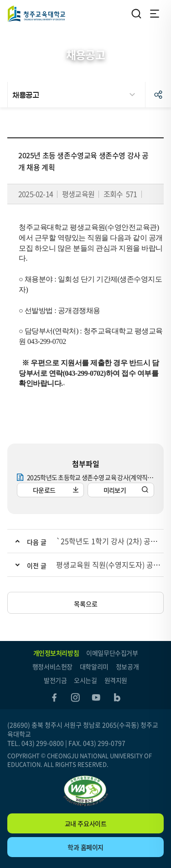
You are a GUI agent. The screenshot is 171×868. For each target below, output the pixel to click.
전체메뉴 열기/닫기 (155, 14)
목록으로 (86, 604)
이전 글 (37, 565)
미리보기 (115, 490)
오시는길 (85, 680)
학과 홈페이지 (85, 847)
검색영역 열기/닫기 (136, 14)
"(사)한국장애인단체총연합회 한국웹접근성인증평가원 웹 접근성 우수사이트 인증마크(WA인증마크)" (86, 791)
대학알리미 (94, 666)
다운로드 (44, 490)
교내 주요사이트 (86, 823)
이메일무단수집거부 (112, 653)
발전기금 (55, 680)
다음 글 (37, 542)
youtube (96, 697)
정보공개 (127, 666)
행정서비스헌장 (52, 666)
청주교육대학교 (36, 14)
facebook (54, 697)
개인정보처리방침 (56, 653)
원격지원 (116, 680)
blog (117, 697)
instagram (75, 697)
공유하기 (158, 95)
